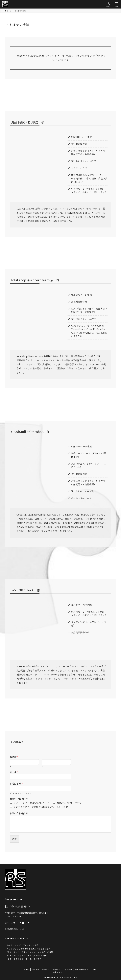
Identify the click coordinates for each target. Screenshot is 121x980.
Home (26, 969)
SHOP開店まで (81, 969)
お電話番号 (16, 784)
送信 (14, 839)
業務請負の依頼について (69, 803)
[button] (108, 4)
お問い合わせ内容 (20, 799)
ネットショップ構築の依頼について (32, 803)
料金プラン (57, 972)
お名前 (14, 757)
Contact (94, 969)
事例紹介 (68, 969)
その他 (64, 807)
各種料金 (56, 969)
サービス (46, 969)
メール (14, 772)
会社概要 (36, 969)
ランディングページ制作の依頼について (34, 807)
